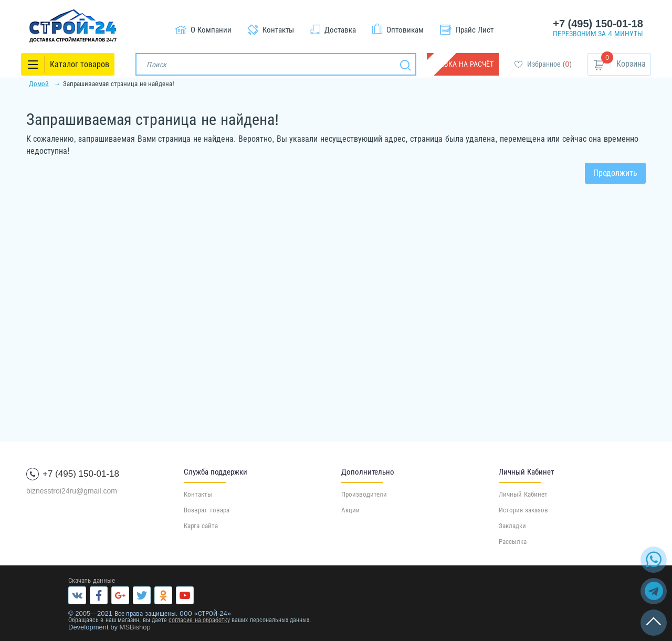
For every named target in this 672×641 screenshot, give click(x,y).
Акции (350, 510)
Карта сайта (201, 526)
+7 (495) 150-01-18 (598, 24)
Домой (39, 84)
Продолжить (615, 173)
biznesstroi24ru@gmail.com (72, 491)
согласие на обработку (199, 620)
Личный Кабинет (523, 494)
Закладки (512, 526)
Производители (364, 494)
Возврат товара (207, 510)
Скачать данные (92, 580)
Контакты (198, 494)
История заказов (523, 510)
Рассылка (513, 542)
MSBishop (135, 627)
